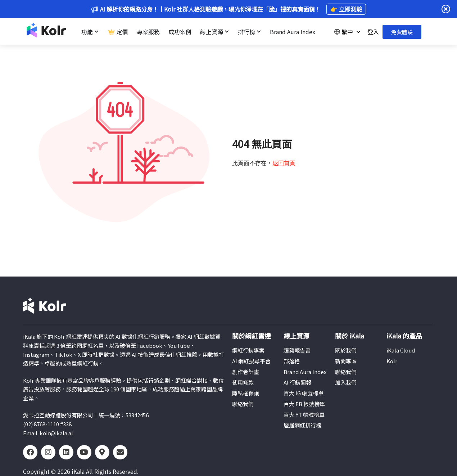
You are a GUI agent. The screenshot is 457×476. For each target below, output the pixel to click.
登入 (373, 32)
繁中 (347, 32)
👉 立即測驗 (346, 9)
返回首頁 (284, 163)
